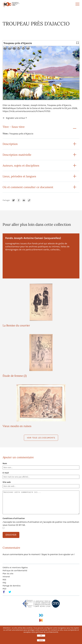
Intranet (6, 577)
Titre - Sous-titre (14, 127)
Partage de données (12, 586)
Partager (6, 200)
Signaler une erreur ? (16, 118)
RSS (4, 580)
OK (41, 636)
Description (10, 144)
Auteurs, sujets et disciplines (21, 166)
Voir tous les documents (41, 438)
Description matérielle (17, 155)
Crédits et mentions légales (15, 567)
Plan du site (8, 574)
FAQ (4, 583)
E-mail (6, 473)
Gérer (41, 640)
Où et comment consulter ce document (28, 187)
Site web (7, 482)
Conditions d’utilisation (14, 518)
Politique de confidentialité (15, 570)
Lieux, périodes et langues (19, 176)
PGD (4, 589)
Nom (5, 463)
